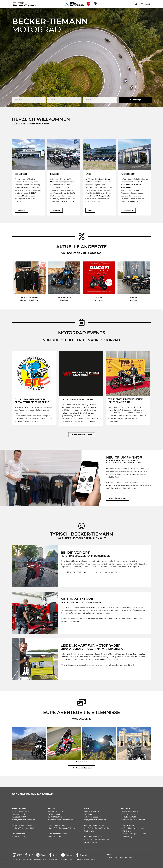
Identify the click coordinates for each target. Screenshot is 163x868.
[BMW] (17, 855)
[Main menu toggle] (145, 4)
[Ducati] (41, 855)
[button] (136, 4)
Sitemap (94, 859)
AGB (45, 859)
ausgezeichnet (67, 622)
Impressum (37, 859)
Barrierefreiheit (67, 859)
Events (113, 665)
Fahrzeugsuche (18, 859)
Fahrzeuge (135, 100)
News (29, 859)
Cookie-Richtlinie (82, 859)
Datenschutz (54, 859)
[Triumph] (68, 855)
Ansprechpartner (93, 564)
